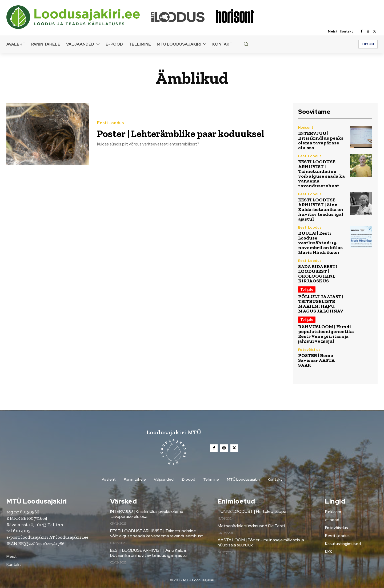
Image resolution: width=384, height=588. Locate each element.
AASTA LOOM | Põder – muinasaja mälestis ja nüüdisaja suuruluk (261, 543)
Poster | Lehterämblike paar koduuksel (165, 133)
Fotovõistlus (309, 350)
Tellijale (307, 289)
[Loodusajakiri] (78, 17)
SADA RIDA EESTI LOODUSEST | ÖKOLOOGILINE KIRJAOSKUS (318, 274)
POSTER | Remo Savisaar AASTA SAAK (316, 360)
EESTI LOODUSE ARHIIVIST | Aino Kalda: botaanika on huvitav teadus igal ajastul (321, 209)
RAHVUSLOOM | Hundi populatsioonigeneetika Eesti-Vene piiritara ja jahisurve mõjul (326, 334)
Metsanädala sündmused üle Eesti (251, 526)
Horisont (306, 127)
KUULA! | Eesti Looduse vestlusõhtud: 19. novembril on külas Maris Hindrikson (320, 243)
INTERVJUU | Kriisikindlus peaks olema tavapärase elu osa (321, 140)
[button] (246, 44)
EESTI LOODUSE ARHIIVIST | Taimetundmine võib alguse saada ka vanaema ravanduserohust (321, 174)
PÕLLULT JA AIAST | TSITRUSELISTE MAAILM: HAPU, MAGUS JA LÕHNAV (321, 304)
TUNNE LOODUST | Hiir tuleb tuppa (252, 512)
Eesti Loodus (110, 117)
